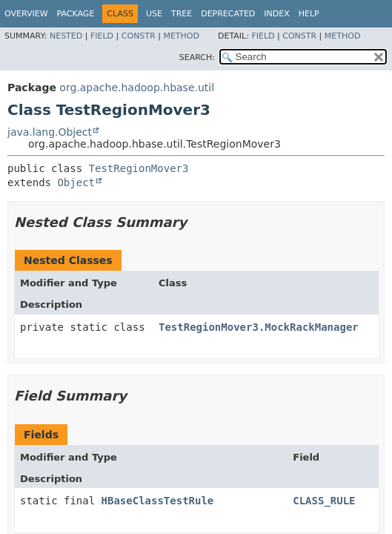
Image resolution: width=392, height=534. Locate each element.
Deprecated (228, 14)
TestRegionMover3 (139, 168)
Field (102, 36)
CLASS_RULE (324, 501)
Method (181, 36)
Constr (139, 36)
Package (76, 14)
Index (276, 14)
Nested (66, 36)
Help (309, 14)
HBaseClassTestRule (158, 501)
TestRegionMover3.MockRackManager (259, 327)
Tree (182, 14)
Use (154, 14)
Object (76, 182)
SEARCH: (197, 57)
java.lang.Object (50, 132)
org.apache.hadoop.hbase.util (137, 88)
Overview (26, 14)
